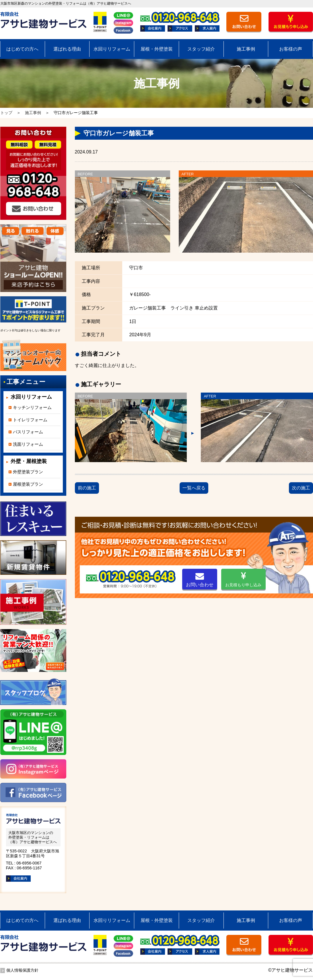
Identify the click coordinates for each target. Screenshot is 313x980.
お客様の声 (291, 49)
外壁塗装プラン (28, 472)
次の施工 (301, 488)
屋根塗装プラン (28, 484)
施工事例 (246, 49)
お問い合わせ (200, 580)
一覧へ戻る (194, 488)
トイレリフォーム (30, 420)
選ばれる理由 (67, 49)
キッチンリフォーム (32, 407)
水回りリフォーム (112, 49)
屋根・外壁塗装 (157, 49)
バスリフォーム (28, 432)
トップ (6, 113)
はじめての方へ (22, 49)
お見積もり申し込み (243, 580)
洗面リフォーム (28, 444)
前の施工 (87, 488)
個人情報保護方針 (22, 970)
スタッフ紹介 (201, 49)
